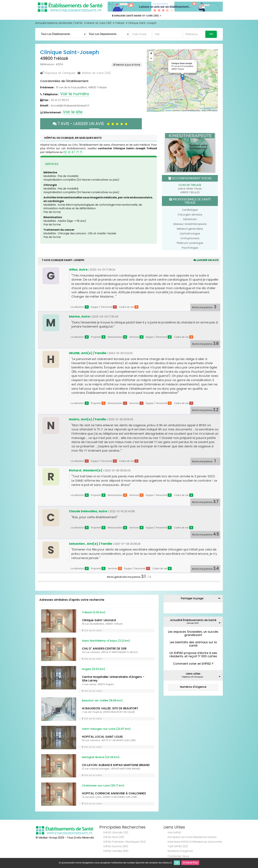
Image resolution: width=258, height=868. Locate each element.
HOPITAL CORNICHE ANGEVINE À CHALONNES (114, 793)
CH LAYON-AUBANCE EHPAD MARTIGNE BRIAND (116, 765)
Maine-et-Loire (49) (99, 23)
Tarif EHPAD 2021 (178, 846)
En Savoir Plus (190, 863)
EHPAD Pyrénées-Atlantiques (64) (125, 842)
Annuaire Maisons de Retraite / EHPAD (59, 23)
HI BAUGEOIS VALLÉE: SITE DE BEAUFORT (110, 708)
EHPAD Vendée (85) (116, 851)
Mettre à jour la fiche (127, 65)
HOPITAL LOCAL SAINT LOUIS (102, 737)
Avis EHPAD (174, 832)
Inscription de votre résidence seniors (192, 837)
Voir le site (73, 112)
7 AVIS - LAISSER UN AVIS (91, 124)
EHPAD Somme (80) (116, 846)
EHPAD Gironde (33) (116, 832)
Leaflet (168, 110)
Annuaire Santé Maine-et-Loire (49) (137, 16)
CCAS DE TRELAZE (190, 185)
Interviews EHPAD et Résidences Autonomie (195, 842)
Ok (177, 863)
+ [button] (151, 54)
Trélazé (120, 23)
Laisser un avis (206, 260)
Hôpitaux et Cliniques (60, 73)
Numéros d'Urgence (193, 687)
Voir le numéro (75, 94)
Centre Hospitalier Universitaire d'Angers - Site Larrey (113, 679)
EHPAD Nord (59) (114, 837)
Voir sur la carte (92, 630)
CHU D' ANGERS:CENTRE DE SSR (104, 648)
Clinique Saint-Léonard (99, 620)
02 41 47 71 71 (73, 152)
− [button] (151, 59)
